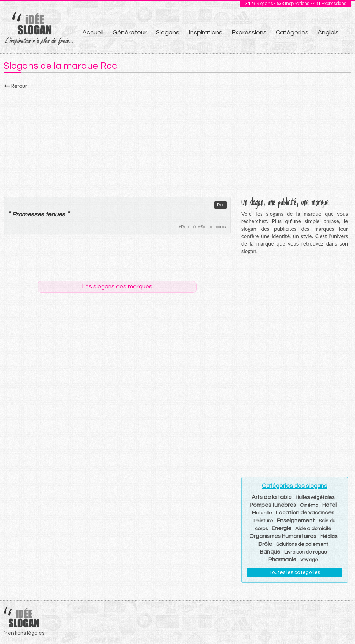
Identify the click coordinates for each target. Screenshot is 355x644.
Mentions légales (24, 633)
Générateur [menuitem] (130, 32)
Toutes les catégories (294, 573)
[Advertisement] (177, 141)
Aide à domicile (313, 529)
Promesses (28, 214)
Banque (270, 552)
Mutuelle (262, 513)
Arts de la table (272, 497)
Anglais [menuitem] (328, 32)
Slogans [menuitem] (168, 32)
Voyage (309, 560)
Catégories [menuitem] (292, 32)
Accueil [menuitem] (93, 32)
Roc (221, 205)
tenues (55, 214)
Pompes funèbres (273, 505)
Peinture (263, 521)
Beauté (189, 227)
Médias (329, 536)
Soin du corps (213, 227)
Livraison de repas (305, 552)
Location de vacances (305, 513)
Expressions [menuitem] (249, 32)
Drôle (265, 544)
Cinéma (309, 505)
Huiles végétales (315, 497)
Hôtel (329, 505)
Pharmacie (282, 560)
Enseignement (296, 521)
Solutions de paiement (302, 544)
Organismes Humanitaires (283, 536)
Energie (282, 528)
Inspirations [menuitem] (205, 32)
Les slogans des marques (117, 287)
